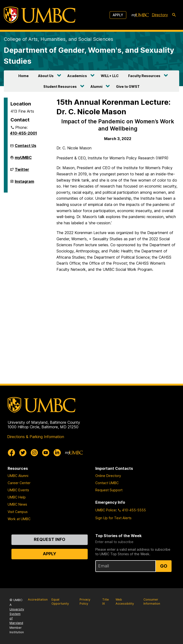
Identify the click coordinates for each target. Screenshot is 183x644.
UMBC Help (17, 497)
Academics (77, 76)
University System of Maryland (17, 616)
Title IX (106, 602)
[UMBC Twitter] (23, 453)
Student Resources (60, 86)
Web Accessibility (125, 602)
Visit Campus (18, 512)
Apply (118, 15)
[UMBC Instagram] (34, 453)
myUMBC (23, 159)
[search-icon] (174, 15)
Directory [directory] (160, 15)
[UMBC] (40, 15)
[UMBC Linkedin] (57, 453)
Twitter (22, 171)
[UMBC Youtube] (46, 453)
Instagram (24, 183)
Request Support (109, 490)
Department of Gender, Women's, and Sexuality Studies (89, 55)
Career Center (19, 483)
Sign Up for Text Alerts (113, 518)
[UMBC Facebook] (11, 453)
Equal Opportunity (60, 602)
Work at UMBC (19, 519)
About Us (46, 76)
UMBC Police (106, 510)
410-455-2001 (23, 133)
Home (23, 76)
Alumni (97, 86)
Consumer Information (152, 602)
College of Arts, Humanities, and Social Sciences (58, 39)
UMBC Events (18, 490)
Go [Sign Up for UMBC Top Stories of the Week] (164, 566)
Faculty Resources (144, 76)
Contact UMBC (107, 483)
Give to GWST (128, 86)
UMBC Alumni (18, 476)
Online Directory (108, 476)
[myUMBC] (140, 15)
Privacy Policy (85, 602)
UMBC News (17, 504)
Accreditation (38, 599)
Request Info (50, 539)
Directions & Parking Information (36, 437)
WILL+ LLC (110, 76)
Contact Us (25, 146)
